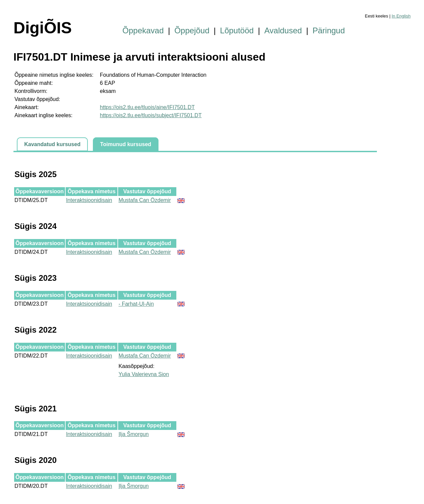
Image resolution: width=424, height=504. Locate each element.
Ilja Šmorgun (134, 434)
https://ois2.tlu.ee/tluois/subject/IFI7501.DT (151, 115)
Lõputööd (237, 30)
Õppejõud (192, 30)
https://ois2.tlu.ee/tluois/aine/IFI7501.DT (147, 107)
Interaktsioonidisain (89, 200)
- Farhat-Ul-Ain (136, 304)
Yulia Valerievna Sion (144, 374)
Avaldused (283, 30)
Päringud (329, 30)
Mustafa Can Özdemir (145, 200)
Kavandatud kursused (52, 144)
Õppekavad (143, 30)
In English (401, 16)
